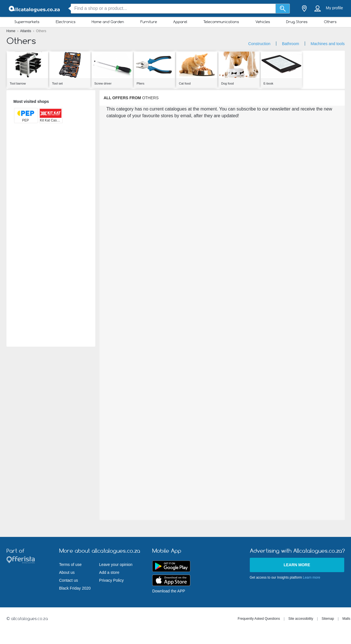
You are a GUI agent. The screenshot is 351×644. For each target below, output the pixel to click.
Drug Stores (297, 22)
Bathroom (291, 44)
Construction (260, 44)
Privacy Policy (112, 580)
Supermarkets (27, 22)
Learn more (297, 565)
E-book (269, 83)
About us (67, 572)
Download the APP (169, 591)
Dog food (228, 83)
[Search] (283, 9)
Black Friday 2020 (75, 588)
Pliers (141, 83)
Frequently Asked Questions (259, 619)
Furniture (149, 22)
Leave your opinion (116, 565)
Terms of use (70, 565)
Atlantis (26, 31)
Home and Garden (108, 22)
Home (11, 31)
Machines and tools (328, 44)
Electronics (66, 22)
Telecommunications (221, 22)
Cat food (185, 83)
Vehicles (263, 22)
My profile (335, 8)
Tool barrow (18, 83)
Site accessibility (301, 619)
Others (330, 22)
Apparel (180, 22)
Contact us (69, 580)
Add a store (109, 572)
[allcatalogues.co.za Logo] (35, 9)
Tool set (58, 83)
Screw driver (103, 83)
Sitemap (328, 619)
